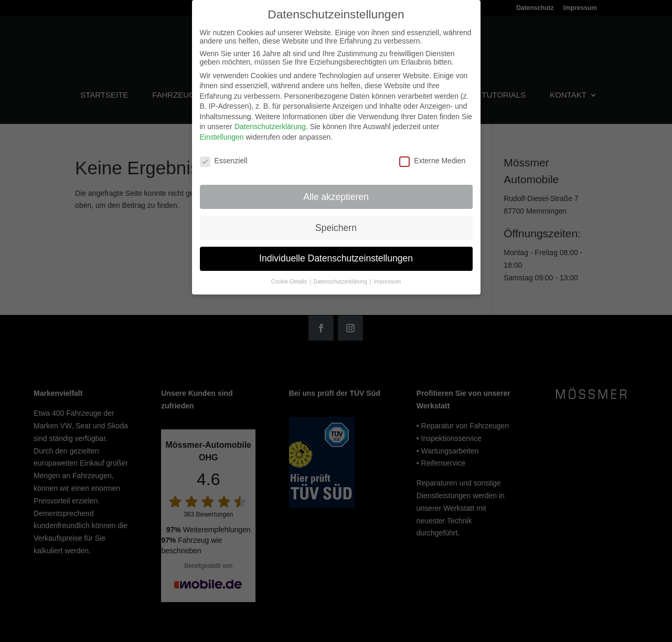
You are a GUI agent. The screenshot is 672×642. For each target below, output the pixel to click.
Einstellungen (222, 132)
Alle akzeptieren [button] (336, 192)
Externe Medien (432, 156)
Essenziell (224, 156)
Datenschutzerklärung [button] (341, 277)
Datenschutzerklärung (270, 122)
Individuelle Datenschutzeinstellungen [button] (336, 254)
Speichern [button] (336, 223)
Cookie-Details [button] (290, 277)
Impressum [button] (387, 277)
